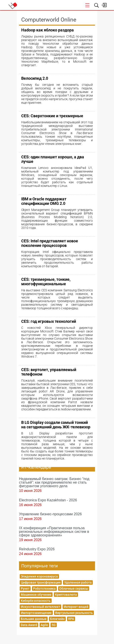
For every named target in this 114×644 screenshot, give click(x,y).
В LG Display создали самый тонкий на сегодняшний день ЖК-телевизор (56, 425)
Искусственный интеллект (40, 607)
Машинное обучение (36, 595)
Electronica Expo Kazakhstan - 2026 (48, 500)
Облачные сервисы (74, 589)
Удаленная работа (78, 582)
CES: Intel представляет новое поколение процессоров (50, 243)
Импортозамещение (36, 613)
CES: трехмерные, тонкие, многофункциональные (46, 282)
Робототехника (44, 589)
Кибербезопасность (36, 601)
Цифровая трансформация (41, 582)
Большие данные (34, 619)
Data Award (29, 625)
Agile (44, 625)
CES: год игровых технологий (49, 321)
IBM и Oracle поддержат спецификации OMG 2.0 (44, 201)
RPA (71, 619)
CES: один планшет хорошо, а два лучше (53, 159)
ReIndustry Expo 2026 (37, 549)
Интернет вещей (76, 607)
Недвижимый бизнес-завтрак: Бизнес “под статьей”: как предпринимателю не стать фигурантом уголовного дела (54, 482)
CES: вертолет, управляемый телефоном (49, 372)
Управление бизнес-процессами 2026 (50, 514)
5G (54, 625)
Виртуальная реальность (74, 613)
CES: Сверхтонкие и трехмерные (52, 116)
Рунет (25, 589)
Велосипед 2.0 (35, 78)
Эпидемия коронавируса (39, 576)
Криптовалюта (66, 595)
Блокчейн (57, 619)
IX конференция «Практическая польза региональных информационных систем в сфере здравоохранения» (54, 531)
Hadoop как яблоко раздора (47, 30)
